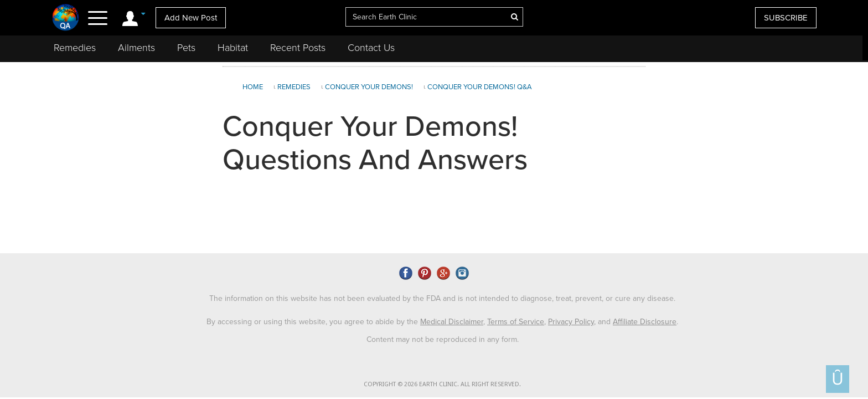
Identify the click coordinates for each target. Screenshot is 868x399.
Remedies (75, 48)
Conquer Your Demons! (369, 87)
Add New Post (191, 18)
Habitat (233, 48)
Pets (186, 48)
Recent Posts (298, 48)
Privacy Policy (571, 322)
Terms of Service (516, 322)
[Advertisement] (756, 157)
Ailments (136, 48)
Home (253, 87)
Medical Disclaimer (452, 322)
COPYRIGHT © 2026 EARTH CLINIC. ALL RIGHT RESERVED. (442, 384)
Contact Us (371, 48)
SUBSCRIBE (786, 18)
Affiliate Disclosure (645, 322)
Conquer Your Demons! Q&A (480, 87)
